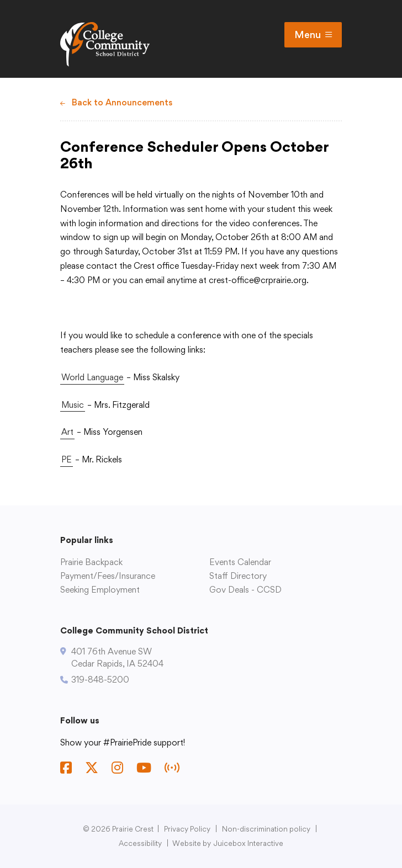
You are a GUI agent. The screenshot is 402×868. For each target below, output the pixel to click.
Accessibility (140, 843)
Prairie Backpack (91, 562)
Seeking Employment (100, 590)
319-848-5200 (100, 680)
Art (67, 432)
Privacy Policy (187, 829)
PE (67, 459)
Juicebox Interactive (248, 843)
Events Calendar (240, 562)
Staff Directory (238, 576)
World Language (92, 377)
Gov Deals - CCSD (245, 590)
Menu (313, 35)
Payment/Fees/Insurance (108, 576)
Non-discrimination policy (266, 829)
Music (73, 405)
